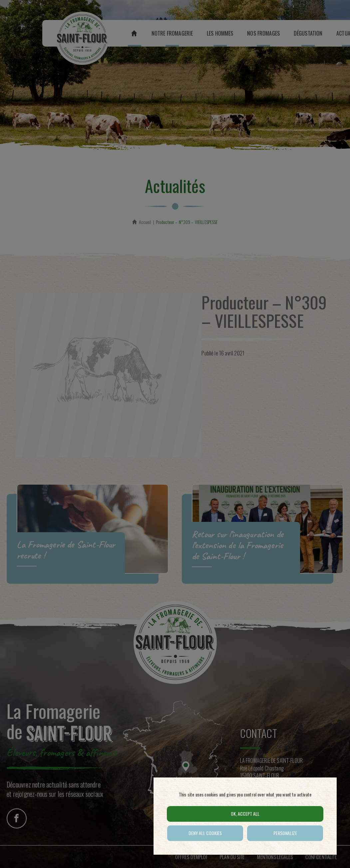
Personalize (285, 833)
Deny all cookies (205, 833)
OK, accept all (245, 814)
